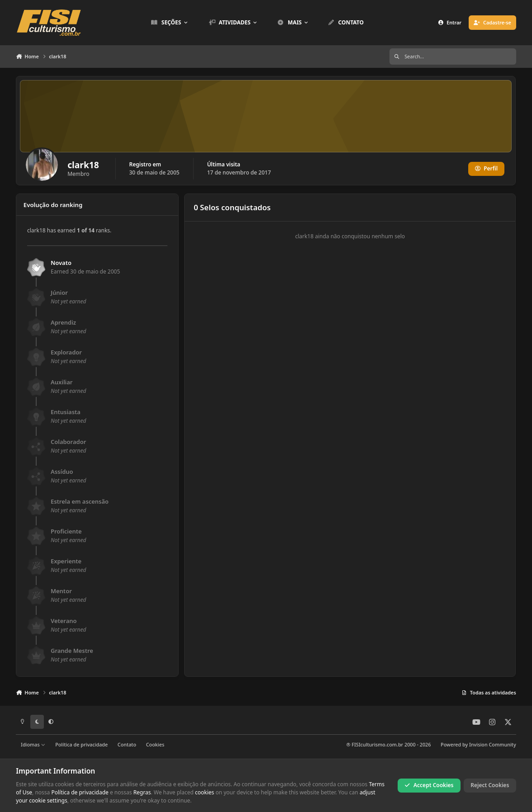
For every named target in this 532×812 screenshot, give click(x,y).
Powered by (478, 744)
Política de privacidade (81, 744)
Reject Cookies (490, 785)
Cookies (155, 744)
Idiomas (33, 744)
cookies (204, 792)
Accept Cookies (429, 785)
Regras (142, 792)
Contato (127, 744)
